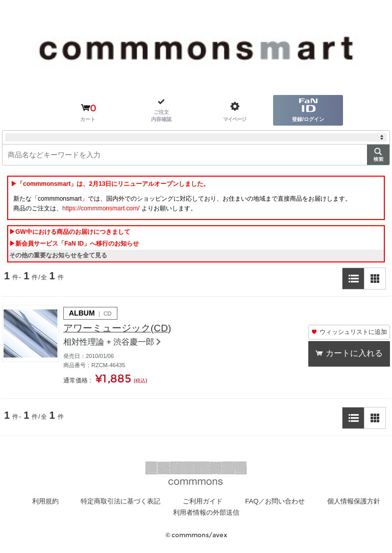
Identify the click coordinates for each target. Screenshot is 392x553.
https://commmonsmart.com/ (101, 208)
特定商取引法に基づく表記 (156, 501)
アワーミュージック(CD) (120, 329)
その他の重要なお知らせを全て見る (58, 255)
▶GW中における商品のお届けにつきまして (70, 232)
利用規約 (76, 501)
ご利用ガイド (242, 501)
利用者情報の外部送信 (246, 513)
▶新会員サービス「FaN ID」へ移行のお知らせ (74, 244)
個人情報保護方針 (159, 513)
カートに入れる (354, 353)
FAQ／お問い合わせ (318, 501)
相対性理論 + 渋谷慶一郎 (109, 343)
